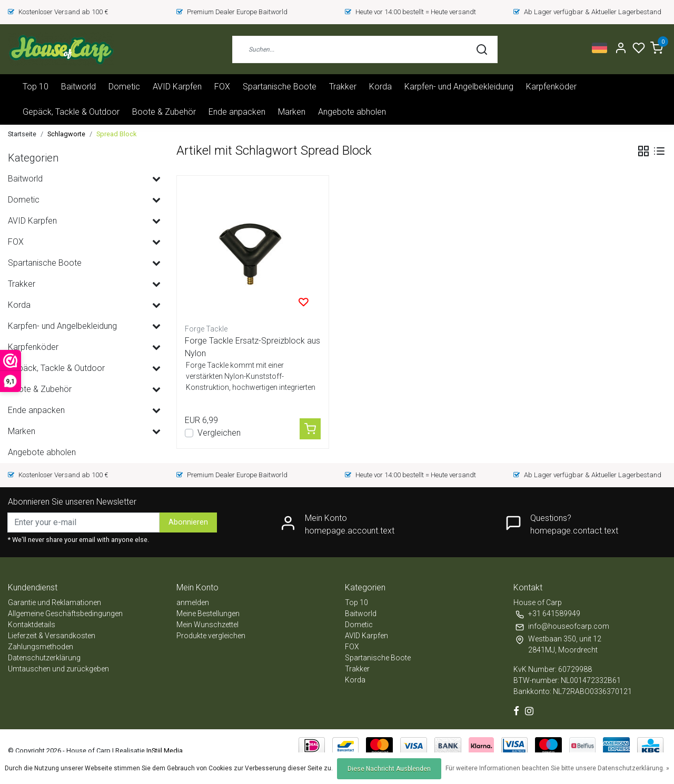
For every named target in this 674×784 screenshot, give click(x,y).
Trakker (343, 87)
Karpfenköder (551, 87)
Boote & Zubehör (164, 112)
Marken (292, 112)
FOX (222, 87)
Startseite (22, 134)
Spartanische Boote (280, 87)
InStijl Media (164, 751)
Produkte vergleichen (211, 636)
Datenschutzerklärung (44, 658)
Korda (380, 87)
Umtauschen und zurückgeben (58, 669)
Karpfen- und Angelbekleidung (459, 87)
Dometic (124, 87)
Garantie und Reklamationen (54, 602)
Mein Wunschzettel (207, 625)
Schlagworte (66, 134)
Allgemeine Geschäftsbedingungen (65, 614)
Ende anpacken (237, 112)
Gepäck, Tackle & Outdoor (71, 112)
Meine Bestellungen (208, 614)
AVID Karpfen (177, 87)
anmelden (193, 602)
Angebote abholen (352, 112)
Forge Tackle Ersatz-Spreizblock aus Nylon (252, 347)
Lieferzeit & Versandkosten (52, 636)
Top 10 (36, 87)
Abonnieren (188, 522)
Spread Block (116, 134)
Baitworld (78, 87)
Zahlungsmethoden (41, 647)
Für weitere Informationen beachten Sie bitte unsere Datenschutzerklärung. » (557, 768)
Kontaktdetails (32, 625)
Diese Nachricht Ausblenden (389, 769)
